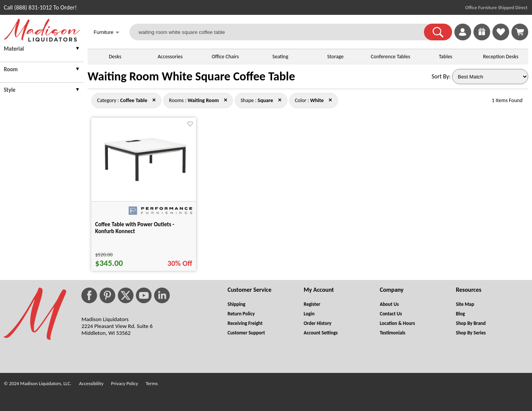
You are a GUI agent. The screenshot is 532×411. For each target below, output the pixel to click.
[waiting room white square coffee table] (281, 32)
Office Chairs (225, 57)
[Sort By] (490, 77)
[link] (520, 32)
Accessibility (91, 383)
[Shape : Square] (265, 100)
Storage (335, 57)
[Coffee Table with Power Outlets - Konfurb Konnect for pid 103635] (144, 181)
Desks (115, 57)
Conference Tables (390, 57)
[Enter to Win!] (482, 38)
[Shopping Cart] (520, 32)
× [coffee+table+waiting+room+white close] (280, 100)
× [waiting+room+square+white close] (154, 100)
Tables (445, 57)
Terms (152, 383)
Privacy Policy (125, 383)
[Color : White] (317, 100)
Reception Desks (501, 57)
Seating (280, 57)
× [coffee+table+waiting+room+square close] (331, 100)
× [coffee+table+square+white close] (225, 100)
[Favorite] (190, 124)
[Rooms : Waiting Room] (203, 100)
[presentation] (42, 50)
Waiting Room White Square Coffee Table (191, 76)
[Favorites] (501, 38)
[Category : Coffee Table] (134, 100)
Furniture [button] (107, 33)
